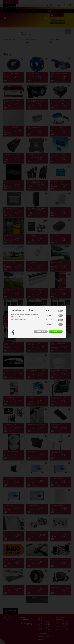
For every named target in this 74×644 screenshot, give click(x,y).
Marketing (49, 311)
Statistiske (49, 315)
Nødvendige (49, 324)
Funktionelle (49, 320)
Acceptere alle (56, 331)
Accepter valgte (41, 331)
